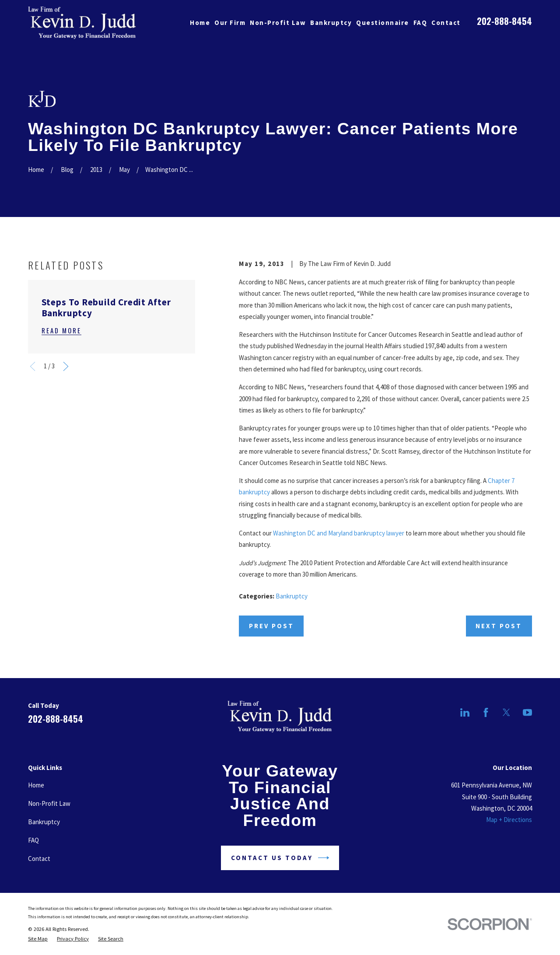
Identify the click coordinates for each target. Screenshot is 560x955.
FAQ (33, 840)
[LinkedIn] (465, 712)
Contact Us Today (280, 858)
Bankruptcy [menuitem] (331, 23)
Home (36, 785)
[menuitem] (38, 939)
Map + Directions (509, 820)
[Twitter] (506, 712)
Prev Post (271, 626)
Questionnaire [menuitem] (383, 23)
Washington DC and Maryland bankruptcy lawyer (339, 533)
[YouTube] (527, 712)
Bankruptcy (292, 596)
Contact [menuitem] (446, 23)
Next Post (499, 626)
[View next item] (66, 366)
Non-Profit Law (49, 803)
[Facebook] (486, 712)
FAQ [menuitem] (420, 23)
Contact (39, 859)
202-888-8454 (504, 21)
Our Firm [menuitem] (230, 23)
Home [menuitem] (200, 23)
